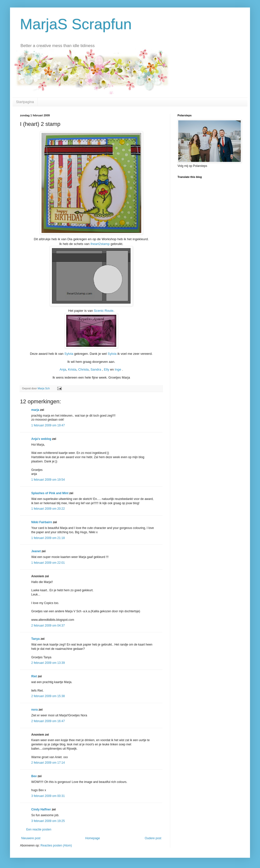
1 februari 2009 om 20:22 (48, 509)
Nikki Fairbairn (42, 522)
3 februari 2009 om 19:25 (48, 821)
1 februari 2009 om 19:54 (48, 480)
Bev (34, 776)
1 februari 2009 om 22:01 (48, 563)
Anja (63, 369)
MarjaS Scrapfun (76, 24)
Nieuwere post (31, 838)
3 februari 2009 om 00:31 (48, 796)
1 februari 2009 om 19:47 (48, 425)
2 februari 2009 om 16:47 (48, 721)
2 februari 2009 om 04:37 (48, 626)
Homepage (93, 838)
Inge (118, 369)
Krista (72, 369)
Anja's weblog (41, 439)
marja (35, 410)
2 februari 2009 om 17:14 (48, 763)
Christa (83, 369)
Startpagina (25, 102)
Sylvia (69, 354)
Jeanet (36, 551)
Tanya (35, 639)
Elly (107, 369)
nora (34, 710)
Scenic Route (103, 311)
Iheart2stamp (100, 244)
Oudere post (153, 838)
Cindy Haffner (41, 809)
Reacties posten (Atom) (56, 845)
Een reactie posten (39, 829)
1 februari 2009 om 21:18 (48, 538)
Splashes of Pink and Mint (50, 493)
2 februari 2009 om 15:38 (48, 696)
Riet (34, 676)
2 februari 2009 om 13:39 (48, 663)
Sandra (96, 369)
